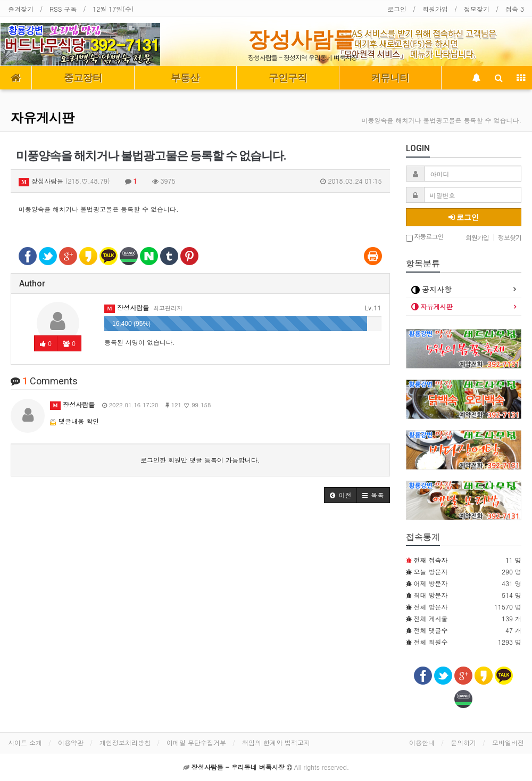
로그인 (397, 9)
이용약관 (71, 742)
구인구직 (288, 78)
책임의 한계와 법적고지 (276, 742)
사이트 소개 (25, 742)
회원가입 (435, 9)
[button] (340, 495)
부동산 (185, 78)
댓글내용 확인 (79, 421)
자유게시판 (43, 118)
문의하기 (463, 742)
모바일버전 (508, 742)
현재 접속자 (431, 560)
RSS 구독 (63, 9)
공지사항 (432, 289)
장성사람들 (301, 39)
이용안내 (422, 742)
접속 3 (515, 9)
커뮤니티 (390, 78)
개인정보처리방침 (125, 742)
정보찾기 (477, 9)
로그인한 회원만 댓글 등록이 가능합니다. (200, 460)
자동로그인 (425, 237)
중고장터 (83, 78)
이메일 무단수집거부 (196, 742)
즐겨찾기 (21, 9)
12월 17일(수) (113, 9)
